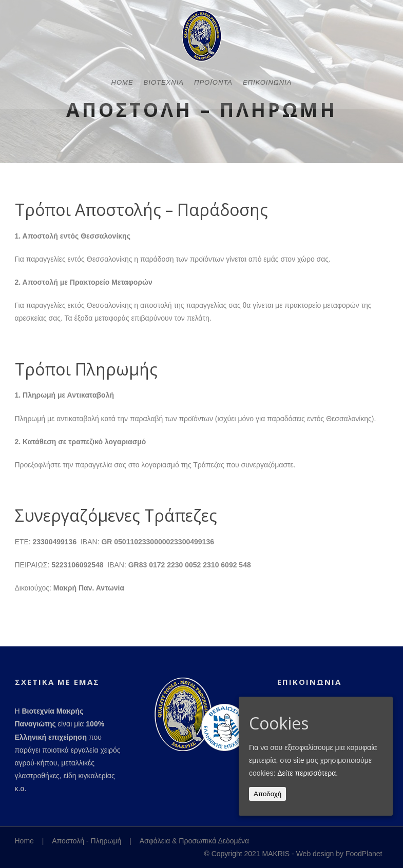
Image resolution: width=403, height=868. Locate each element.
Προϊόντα (213, 134)
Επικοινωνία (267, 134)
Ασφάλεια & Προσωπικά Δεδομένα (194, 841)
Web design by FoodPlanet (339, 854)
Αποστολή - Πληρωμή (87, 841)
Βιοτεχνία (164, 134)
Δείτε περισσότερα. (308, 773)
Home (122, 134)
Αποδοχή (267, 794)
